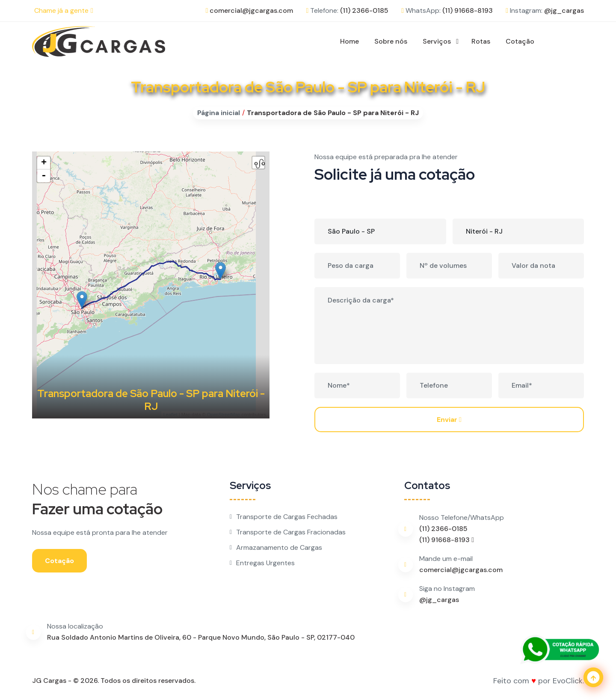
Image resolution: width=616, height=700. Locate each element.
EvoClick (568, 681)
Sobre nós (391, 41)
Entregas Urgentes (262, 563)
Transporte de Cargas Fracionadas (288, 532)
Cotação (520, 41)
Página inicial (219, 113)
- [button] (44, 176)
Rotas (481, 41)
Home (349, 41)
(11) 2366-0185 (364, 10)
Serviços (437, 41)
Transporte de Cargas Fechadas (284, 517)
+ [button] (44, 163)
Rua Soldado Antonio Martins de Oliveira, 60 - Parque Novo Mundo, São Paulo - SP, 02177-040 (201, 637)
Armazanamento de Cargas (276, 547)
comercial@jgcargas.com (251, 10)
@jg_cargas (564, 10)
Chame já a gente (64, 10)
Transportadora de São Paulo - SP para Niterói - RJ (333, 113)
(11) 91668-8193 (468, 10)
